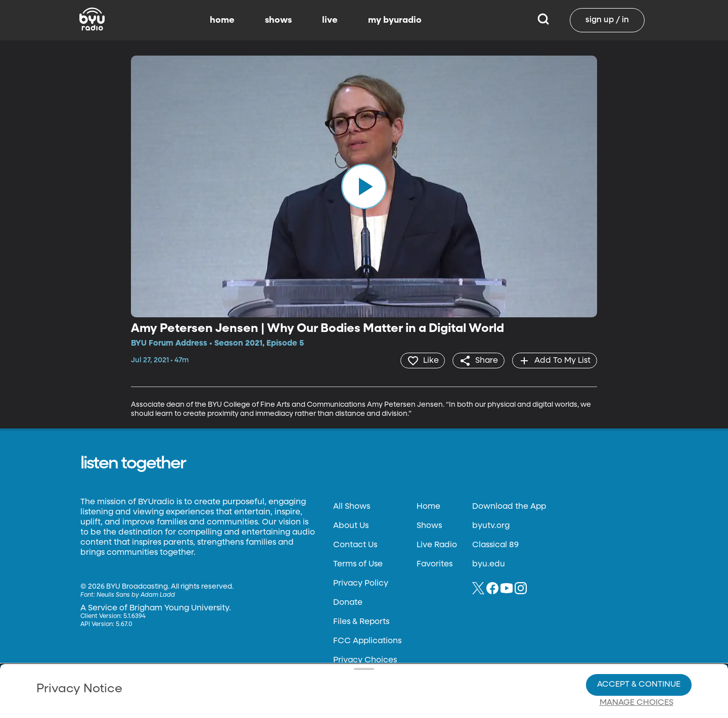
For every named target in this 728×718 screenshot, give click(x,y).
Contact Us (355, 545)
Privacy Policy (361, 583)
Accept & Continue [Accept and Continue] (639, 650)
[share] (478, 360)
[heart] (422, 360)
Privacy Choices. (379, 649)
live (330, 20)
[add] (554, 360)
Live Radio (437, 545)
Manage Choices (636, 668)
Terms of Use (358, 564)
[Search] (543, 20)
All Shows (352, 506)
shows (278, 20)
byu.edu (489, 564)
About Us (351, 525)
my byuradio (395, 20)
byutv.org (491, 525)
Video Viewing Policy (321, 667)
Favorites (435, 564)
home (222, 20)
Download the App (509, 506)
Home (428, 506)
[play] (364, 186)
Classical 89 (495, 545)
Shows (429, 525)
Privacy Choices (247, 676)
